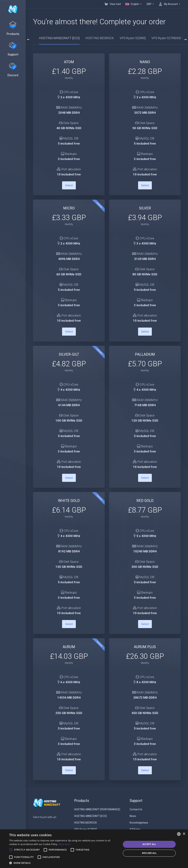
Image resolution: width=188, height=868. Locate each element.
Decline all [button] (149, 853)
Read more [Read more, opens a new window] (64, 844)
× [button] (184, 834)
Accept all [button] (149, 844)
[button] (64, 863)
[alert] (94, 849)
